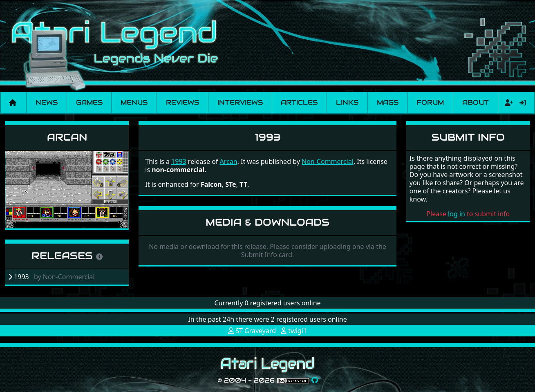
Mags (388, 102)
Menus (134, 102)
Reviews (182, 102)
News (47, 102)
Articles (299, 102)
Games (89, 102)
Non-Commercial (328, 161)
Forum (430, 102)
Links (347, 102)
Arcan (67, 137)
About (476, 102)
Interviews (240, 102)
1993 (179, 161)
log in (457, 214)
